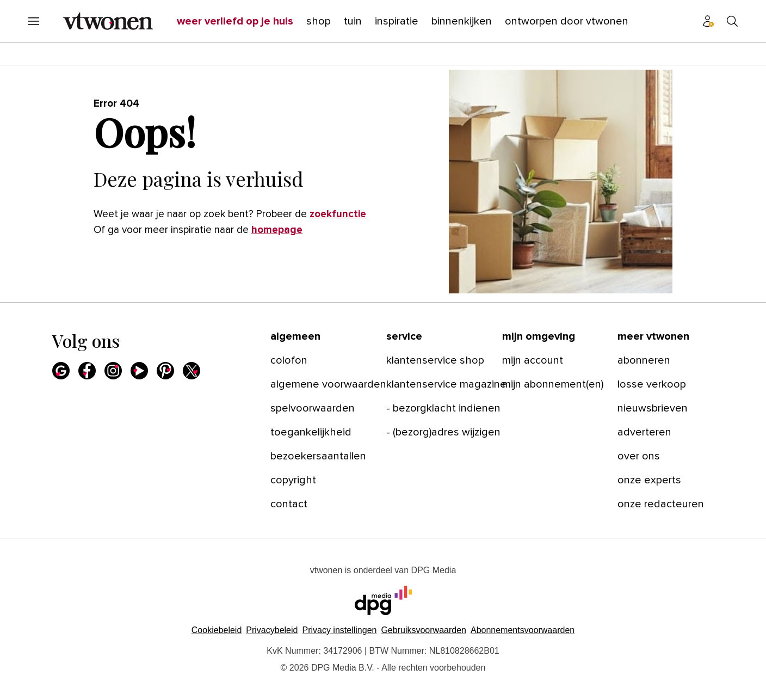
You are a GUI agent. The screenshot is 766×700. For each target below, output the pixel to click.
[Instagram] (113, 371)
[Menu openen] (34, 21)
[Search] (732, 21)
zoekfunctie (338, 214)
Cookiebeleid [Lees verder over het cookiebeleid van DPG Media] (217, 630)
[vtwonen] (108, 21)
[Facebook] (87, 371)
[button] (339, 630)
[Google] (61, 371)
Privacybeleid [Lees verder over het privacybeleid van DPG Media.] (272, 630)
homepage (277, 230)
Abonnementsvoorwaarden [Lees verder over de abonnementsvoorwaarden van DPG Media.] (523, 630)
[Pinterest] (165, 371)
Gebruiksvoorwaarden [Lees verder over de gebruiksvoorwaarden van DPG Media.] (424, 630)
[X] (191, 371)
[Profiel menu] (708, 21)
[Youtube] (139, 371)
